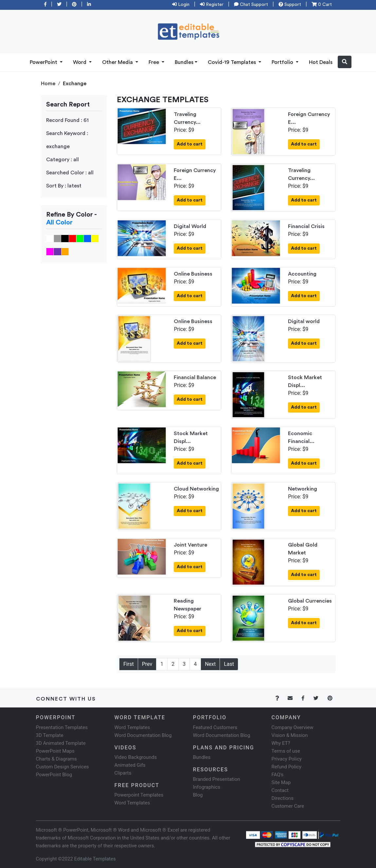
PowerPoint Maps (55, 751)
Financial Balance (195, 377)
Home (48, 84)
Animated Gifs (130, 765)
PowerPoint (44, 62)
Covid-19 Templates (233, 62)
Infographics (207, 787)
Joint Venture (190, 545)
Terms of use (286, 751)
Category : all (63, 160)
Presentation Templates (62, 727)
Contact (280, 790)
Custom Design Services (63, 767)
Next (210, 664)
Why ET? (281, 743)
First (129, 664)
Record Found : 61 (67, 120)
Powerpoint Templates (139, 795)
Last (229, 664)
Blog (198, 795)
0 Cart (322, 5)
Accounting (302, 274)
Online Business (193, 274)
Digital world (304, 321)
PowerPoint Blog (54, 775)
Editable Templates (95, 859)
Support (290, 5)
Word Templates (132, 727)
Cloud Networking (196, 489)
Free (154, 62)
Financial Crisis (306, 226)
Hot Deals (321, 62)
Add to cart (190, 144)
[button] (345, 62)
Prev (147, 664)
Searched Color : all (70, 173)
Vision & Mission (290, 735)
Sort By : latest (64, 186)
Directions (283, 798)
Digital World (190, 226)
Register (212, 5)
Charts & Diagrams (56, 759)
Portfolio (283, 62)
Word (80, 62)
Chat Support (251, 5)
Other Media (118, 62)
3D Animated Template (61, 743)
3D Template (50, 735)
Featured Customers (215, 727)
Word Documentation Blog (143, 735)
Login (181, 5)
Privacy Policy (287, 759)
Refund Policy (286, 767)
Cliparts (123, 773)
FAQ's (278, 775)
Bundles (184, 62)
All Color (59, 222)
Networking (303, 489)
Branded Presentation (217, 779)
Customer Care (288, 806)
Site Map (281, 782)
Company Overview (293, 727)
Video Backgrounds (136, 757)
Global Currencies (310, 601)
